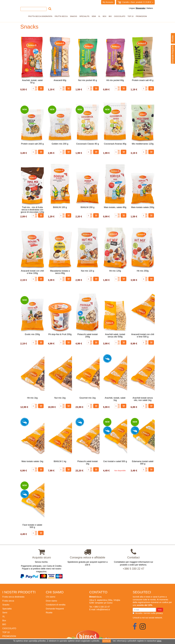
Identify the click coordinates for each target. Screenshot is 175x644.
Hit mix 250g (143, 271)
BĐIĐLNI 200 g (87, 207)
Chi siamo (31, 2)
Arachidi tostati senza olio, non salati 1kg (143, 399)
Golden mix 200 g (60, 144)
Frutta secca (61, 16)
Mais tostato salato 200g (143, 207)
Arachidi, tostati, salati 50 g (32, 81)
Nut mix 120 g (87, 271)
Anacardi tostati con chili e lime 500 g (143, 335)
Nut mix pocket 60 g (87, 80)
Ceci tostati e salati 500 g (115, 461)
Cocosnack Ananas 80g (115, 144)
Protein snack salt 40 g (143, 80)
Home (23, 2)
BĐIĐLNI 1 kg (60, 461)
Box (105, 16)
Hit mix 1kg (32, 398)
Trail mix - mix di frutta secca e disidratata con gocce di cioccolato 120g (32, 210)
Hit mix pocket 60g (115, 80)
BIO (110, 16)
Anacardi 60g (60, 80)
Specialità (84, 16)
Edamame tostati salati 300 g (143, 462)
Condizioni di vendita (45, 2)
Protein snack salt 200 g (32, 144)
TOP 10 (131, 16)
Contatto (59, 2)
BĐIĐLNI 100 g (60, 207)
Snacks (74, 16)
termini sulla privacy (153, 613)
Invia (160, 610)
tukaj (159, 641)
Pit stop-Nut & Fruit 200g (60, 334)
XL (99, 16)
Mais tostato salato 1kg (32, 461)
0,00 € (135, 2)
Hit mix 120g (115, 271)
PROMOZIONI (141, 16)
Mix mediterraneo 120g (143, 144)
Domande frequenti (55, 609)
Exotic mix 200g (32, 334)
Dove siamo (51, 601)
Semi (94, 16)
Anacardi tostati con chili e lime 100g (32, 272)
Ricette (49, 613)
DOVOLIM (107, 641)
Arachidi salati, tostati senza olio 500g (115, 335)
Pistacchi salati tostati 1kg (87, 462)
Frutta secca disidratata (40, 16)
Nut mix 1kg (60, 398)
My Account (108, 2)
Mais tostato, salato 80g (115, 207)
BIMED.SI (69, 2)
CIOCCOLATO (120, 16)
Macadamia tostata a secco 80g (60, 272)
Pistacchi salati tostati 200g (87, 335)
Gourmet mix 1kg (87, 398)
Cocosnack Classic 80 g (87, 144)
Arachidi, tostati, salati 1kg (115, 399)
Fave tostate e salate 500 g (32, 526)
